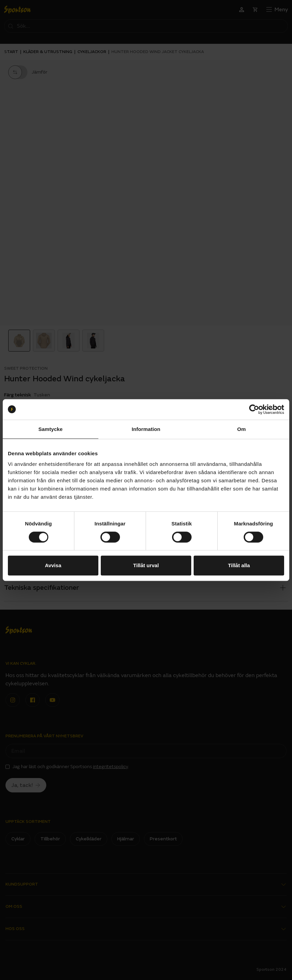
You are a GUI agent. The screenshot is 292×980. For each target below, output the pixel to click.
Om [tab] (241, 429)
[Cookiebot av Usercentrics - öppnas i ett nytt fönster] (254, 409)
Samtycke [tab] (51, 429)
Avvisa (53, 565)
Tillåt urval (146, 565)
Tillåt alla (239, 565)
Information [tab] (146, 429)
